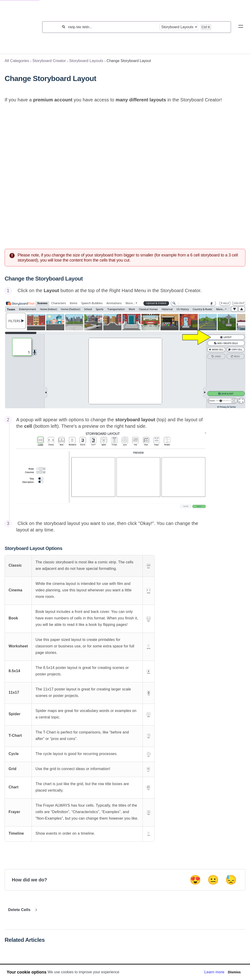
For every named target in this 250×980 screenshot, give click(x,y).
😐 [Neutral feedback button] (213, 880)
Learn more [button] (214, 972)
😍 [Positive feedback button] (195, 880)
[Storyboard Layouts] (86, 61)
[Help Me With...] (112, 27)
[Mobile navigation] (241, 27)
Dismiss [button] (234, 972)
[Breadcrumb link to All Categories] (17, 61)
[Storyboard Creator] (49, 61)
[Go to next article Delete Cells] (22, 911)
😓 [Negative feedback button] (231, 880)
